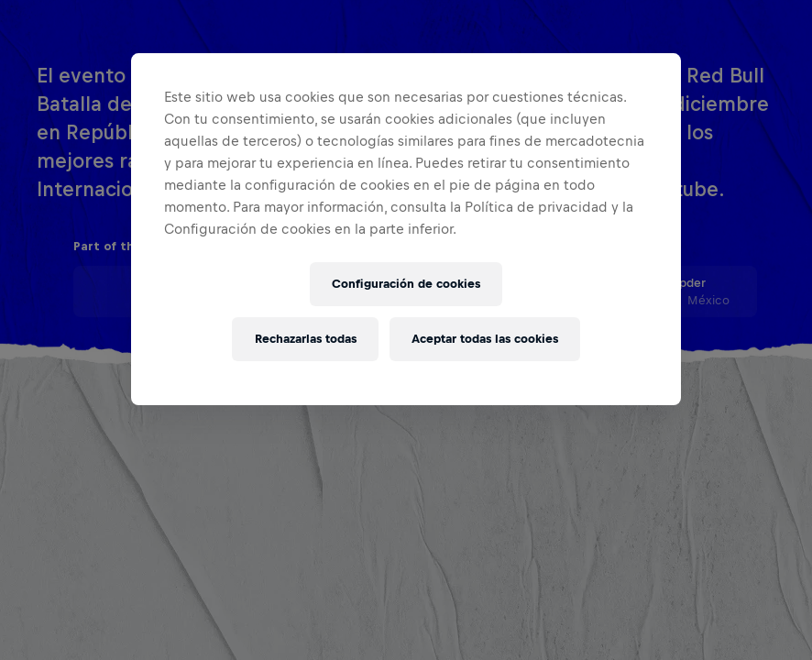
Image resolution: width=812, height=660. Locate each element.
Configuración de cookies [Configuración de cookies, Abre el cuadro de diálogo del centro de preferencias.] (406, 284)
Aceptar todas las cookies (485, 339)
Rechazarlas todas (306, 339)
